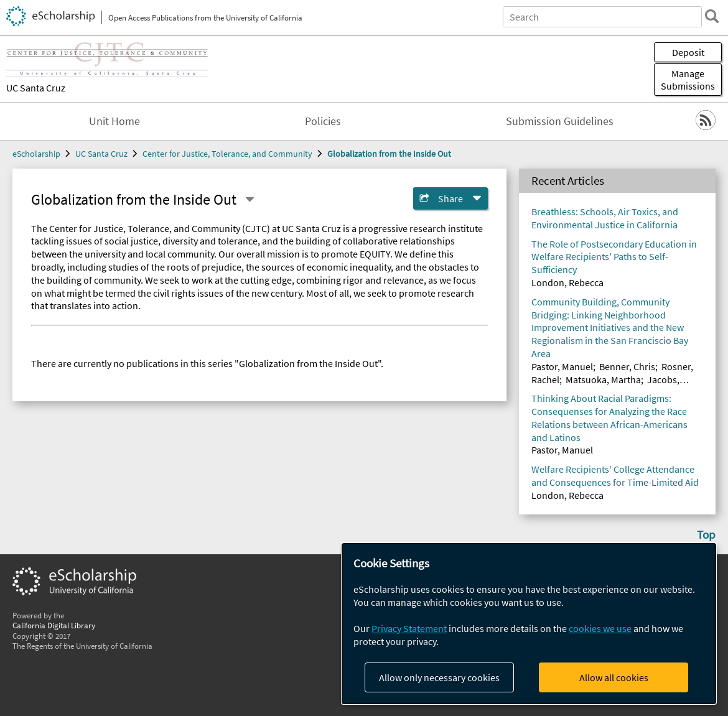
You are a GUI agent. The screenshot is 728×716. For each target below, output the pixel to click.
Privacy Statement (409, 628)
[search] (712, 16)
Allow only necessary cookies (439, 677)
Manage (688, 80)
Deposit (688, 52)
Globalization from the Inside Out (389, 154)
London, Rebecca (567, 282)
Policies (323, 121)
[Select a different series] (250, 200)
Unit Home (114, 121)
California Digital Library (54, 625)
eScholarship (36, 154)
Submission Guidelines (560, 121)
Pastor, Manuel (562, 366)
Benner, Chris (627, 366)
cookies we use (600, 628)
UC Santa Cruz (36, 88)
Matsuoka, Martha (603, 379)
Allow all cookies (614, 677)
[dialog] (529, 624)
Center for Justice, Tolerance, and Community (227, 154)
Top (706, 534)
